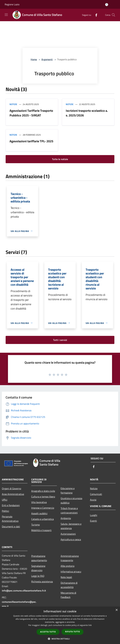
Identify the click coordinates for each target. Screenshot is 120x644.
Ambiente (66, 518)
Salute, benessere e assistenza (71, 526)
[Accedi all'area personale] (107, 5)
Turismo (35, 525)
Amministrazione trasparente (70, 558)
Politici (5, 511)
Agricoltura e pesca (71, 539)
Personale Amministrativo (10, 519)
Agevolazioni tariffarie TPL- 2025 (31, 141)
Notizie (13, 104)
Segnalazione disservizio (38, 568)
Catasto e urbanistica (42, 519)
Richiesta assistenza (42, 582)
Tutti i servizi (60, 340)
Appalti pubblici (39, 513)
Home (34, 59)
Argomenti (47, 59)
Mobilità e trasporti (41, 530)
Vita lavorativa (39, 502)
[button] (60, 639)
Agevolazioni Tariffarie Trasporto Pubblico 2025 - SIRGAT (31, 113)
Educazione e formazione (68, 490)
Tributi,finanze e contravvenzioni (69, 510)
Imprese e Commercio (43, 508)
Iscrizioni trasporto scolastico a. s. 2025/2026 (87, 113)
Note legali (66, 577)
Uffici (5, 500)
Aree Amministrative (13, 494)
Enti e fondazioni (11, 505)
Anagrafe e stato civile (43, 491)
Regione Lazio (12, 4)
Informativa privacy (71, 572)
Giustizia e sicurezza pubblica (71, 500)
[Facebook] (95, 15)
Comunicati (96, 494)
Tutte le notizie (60, 159)
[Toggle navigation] (6, 15)
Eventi (93, 521)
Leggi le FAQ (38, 576)
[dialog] (60, 625)
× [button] (116, 610)
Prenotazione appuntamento (39, 558)
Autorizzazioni (68, 534)
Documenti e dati (11, 526)
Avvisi (93, 500)
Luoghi (94, 515)
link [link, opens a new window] (90, 625)
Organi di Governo (11, 488)
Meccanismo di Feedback (68, 595)
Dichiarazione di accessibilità (69, 585)
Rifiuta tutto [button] (73, 632)
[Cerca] (113, 15)
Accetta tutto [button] (48, 632)
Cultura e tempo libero (43, 497)
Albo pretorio (67, 566)
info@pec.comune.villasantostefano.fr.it (24, 591)
